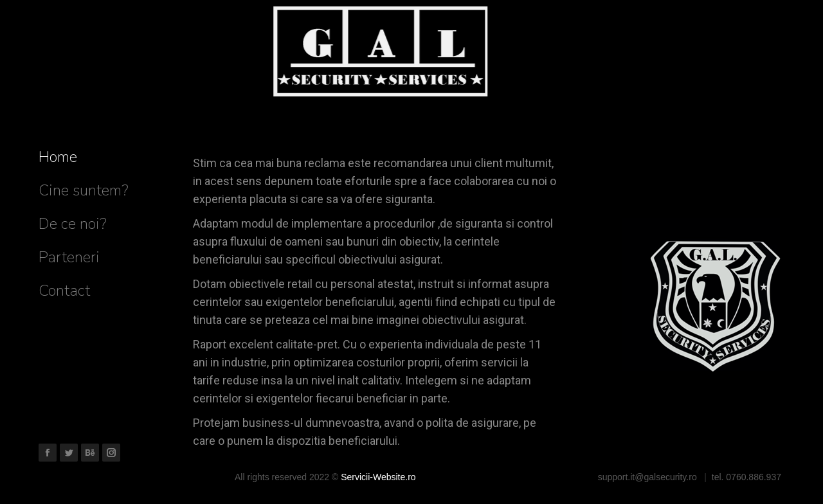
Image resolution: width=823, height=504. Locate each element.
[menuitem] (58, 157)
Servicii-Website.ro (378, 477)
